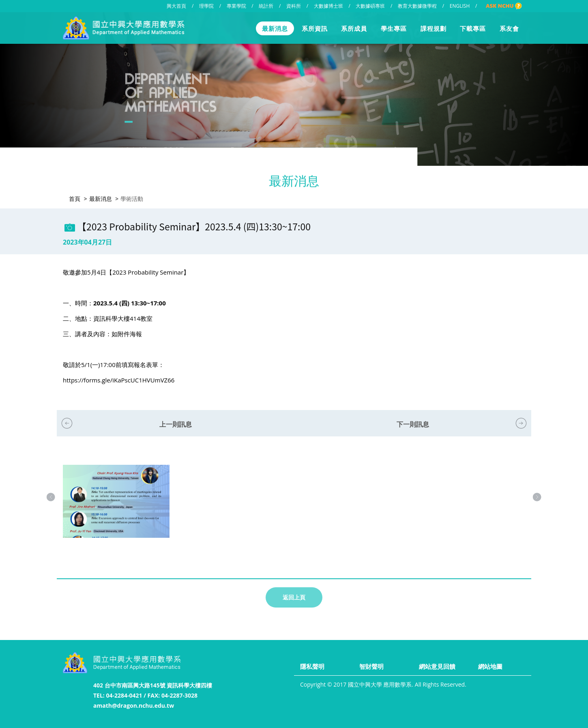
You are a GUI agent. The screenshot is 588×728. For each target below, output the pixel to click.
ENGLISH (460, 6)
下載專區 (473, 28)
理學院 (206, 6)
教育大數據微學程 (417, 6)
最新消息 (275, 28)
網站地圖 (490, 666)
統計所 (266, 6)
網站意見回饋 (437, 666)
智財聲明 (371, 666)
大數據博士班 (328, 6)
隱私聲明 (312, 666)
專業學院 (236, 6)
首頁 (75, 198)
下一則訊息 (413, 424)
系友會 (509, 28)
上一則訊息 (176, 424)
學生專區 (394, 28)
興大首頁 (176, 6)
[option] (116, 509)
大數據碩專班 (370, 6)
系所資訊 (315, 28)
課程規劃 (433, 28)
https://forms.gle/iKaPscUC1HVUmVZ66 (119, 380)
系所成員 (354, 28)
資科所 (294, 6)
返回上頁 (294, 597)
